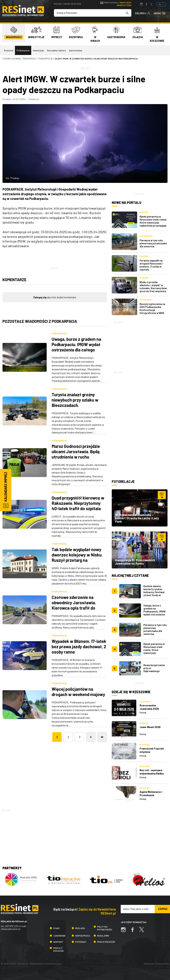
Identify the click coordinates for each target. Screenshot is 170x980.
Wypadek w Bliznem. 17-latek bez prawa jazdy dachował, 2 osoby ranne (79, 646)
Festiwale (145, 702)
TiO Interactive (162, 964)
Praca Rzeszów (106, 942)
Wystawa (145, 745)
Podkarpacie (23, 50)
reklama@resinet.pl (11, 929)
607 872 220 (12, 926)
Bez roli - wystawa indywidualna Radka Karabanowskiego (152, 773)
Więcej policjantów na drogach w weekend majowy (78, 692)
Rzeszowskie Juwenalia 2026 (149, 707)
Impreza (144, 723)
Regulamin (103, 936)
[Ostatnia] (102, 737)
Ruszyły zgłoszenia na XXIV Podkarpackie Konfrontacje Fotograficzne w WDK (152, 308)
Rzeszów (9, 50)
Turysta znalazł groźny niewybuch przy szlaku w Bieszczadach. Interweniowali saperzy (75, 402)
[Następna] (91, 737)
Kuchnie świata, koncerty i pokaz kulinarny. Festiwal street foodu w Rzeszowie (154, 592)
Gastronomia (76, 50)
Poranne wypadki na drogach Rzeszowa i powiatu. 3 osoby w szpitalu (151, 265)
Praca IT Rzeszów (58, 949)
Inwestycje (38, 50)
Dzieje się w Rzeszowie (131, 692)
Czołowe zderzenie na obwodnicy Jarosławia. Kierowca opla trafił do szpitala (74, 605)
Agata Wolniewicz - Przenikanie (151, 793)
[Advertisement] (140, 345)
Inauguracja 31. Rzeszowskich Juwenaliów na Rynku (135, 562)
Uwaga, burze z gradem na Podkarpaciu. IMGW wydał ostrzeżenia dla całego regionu (76, 347)
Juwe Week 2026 (150, 727)
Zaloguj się (40, 297)
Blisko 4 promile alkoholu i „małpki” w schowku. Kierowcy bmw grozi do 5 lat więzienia (153, 287)
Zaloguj (143, 13)
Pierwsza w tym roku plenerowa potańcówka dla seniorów (153, 243)
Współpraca (83, 936)
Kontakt (58, 942)
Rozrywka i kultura (56, 50)
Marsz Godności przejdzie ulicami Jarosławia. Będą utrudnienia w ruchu (76, 451)
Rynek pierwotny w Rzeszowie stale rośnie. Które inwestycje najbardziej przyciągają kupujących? (153, 223)
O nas (56, 928)
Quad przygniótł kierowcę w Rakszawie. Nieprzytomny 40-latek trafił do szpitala (78, 503)
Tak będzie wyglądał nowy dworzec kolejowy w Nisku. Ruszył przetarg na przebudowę (77, 557)
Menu (160, 13)
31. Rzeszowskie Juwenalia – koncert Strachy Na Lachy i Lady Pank (137, 518)
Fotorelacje (123, 482)
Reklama (80, 928)
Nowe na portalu (127, 203)
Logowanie (59, 936)
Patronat (81, 942)
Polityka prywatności (105, 928)
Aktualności (146, 236)
